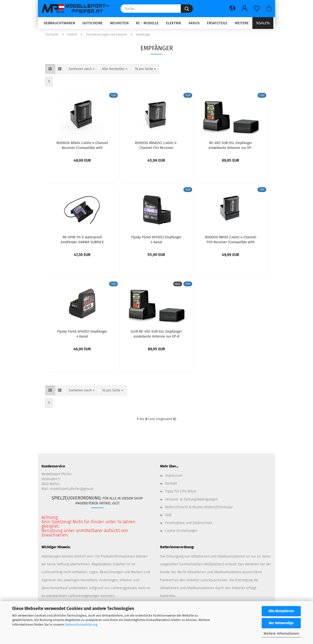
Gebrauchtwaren (59, 23)
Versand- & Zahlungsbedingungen (191, 501)
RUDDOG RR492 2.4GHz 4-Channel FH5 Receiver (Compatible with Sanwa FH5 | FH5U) (231, 241)
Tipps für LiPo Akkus (181, 493)
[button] (232, 9)
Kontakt (171, 485)
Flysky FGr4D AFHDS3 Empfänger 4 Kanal (156, 241)
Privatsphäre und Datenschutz (189, 525)
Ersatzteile (217, 23)
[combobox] (82, 71)
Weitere (242, 23)
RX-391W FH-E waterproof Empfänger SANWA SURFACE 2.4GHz (82, 241)
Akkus (194, 23)
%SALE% (263, 23)
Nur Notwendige (281, 623)
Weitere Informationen (281, 634)
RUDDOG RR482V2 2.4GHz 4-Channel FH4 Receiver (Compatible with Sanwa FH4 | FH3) (156, 147)
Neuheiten (119, 23)
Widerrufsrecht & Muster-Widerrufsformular (199, 509)
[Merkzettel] (257, 9)
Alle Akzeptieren (281, 611)
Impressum (174, 477)
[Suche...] (187, 9)
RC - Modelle (147, 23)
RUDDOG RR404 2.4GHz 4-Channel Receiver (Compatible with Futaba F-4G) (82, 147)
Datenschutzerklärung (81, 625)
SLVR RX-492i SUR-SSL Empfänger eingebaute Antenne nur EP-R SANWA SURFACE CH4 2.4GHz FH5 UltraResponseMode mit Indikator (156, 335)
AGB (168, 516)
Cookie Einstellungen (181, 532)
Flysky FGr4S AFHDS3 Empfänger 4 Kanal (82, 335)
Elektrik (174, 23)
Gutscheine (93, 23)
